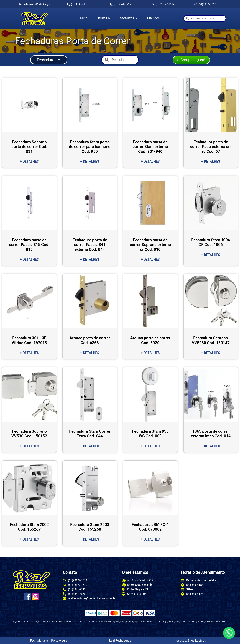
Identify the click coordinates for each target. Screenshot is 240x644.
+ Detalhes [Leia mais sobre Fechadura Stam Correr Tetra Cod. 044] (90, 446)
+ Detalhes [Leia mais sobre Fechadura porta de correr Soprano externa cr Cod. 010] (150, 259)
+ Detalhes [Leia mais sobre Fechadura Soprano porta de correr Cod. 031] (29, 161)
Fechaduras (49, 60)
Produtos (129, 19)
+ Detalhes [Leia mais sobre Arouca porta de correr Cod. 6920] (150, 353)
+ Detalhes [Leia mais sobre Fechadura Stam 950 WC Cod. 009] (150, 446)
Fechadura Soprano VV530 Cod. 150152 (29, 434)
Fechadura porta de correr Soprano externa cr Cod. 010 (150, 245)
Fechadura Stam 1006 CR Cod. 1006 (211, 242)
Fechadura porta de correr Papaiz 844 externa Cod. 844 (90, 245)
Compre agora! (191, 60)
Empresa (104, 19)
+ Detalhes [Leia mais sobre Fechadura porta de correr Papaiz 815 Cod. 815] (29, 259)
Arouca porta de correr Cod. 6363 (90, 340)
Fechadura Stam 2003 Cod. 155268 (90, 527)
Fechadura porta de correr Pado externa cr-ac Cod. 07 (211, 147)
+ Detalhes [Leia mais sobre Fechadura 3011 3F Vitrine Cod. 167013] (29, 353)
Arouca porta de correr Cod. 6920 (150, 340)
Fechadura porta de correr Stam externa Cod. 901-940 (150, 147)
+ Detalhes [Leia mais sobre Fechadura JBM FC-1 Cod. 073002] (150, 539)
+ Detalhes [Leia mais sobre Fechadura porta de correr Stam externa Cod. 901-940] (150, 161)
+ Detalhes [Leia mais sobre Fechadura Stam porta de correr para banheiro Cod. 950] (90, 161)
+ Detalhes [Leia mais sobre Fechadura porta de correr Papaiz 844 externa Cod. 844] (90, 259)
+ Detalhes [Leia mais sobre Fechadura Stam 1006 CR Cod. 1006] (211, 255)
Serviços (153, 19)
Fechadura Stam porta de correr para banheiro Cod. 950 (90, 147)
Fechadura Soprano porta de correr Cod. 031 (29, 147)
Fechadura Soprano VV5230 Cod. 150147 (211, 340)
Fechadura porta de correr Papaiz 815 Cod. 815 (29, 245)
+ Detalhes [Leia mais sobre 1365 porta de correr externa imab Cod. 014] (211, 446)
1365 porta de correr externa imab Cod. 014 (211, 434)
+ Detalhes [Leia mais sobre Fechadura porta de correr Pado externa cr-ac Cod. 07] (211, 161)
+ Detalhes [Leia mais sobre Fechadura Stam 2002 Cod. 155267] (29, 539)
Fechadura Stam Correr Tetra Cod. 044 (90, 434)
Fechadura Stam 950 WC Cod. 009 (150, 434)
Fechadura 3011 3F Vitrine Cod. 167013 (29, 340)
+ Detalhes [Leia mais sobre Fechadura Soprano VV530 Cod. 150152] (29, 446)
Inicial (84, 19)
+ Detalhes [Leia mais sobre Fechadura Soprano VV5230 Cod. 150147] (211, 353)
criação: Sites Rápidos (191, 641)
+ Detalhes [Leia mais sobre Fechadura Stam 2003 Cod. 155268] (90, 539)
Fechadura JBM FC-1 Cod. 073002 (150, 527)
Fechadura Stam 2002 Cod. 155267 (29, 527)
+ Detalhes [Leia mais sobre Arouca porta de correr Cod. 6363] (90, 353)
